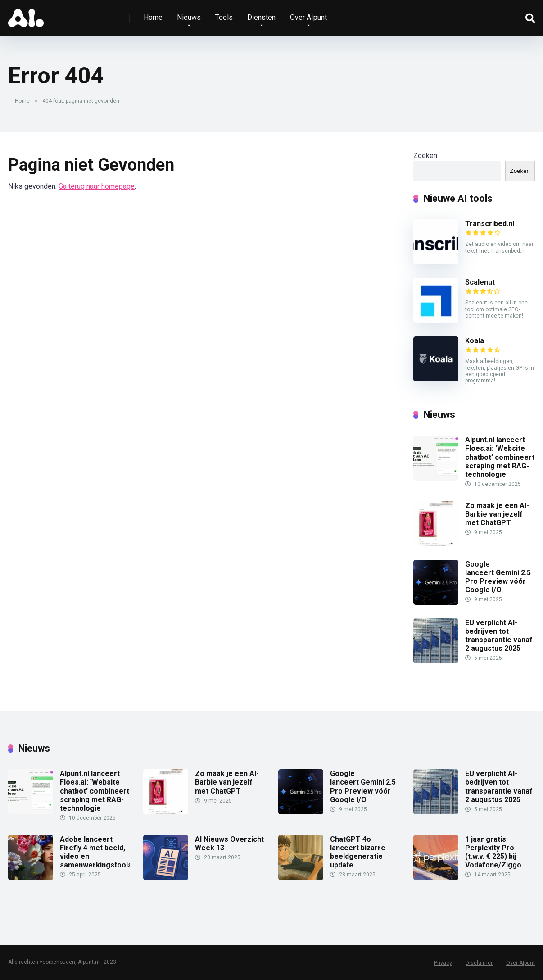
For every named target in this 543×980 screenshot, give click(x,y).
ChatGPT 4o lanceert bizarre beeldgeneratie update (358, 852)
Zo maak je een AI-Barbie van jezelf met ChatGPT (497, 514)
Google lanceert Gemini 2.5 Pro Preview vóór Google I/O (498, 577)
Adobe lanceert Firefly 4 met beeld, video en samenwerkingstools (96, 852)
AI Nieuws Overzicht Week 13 (229, 844)
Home (153, 17)
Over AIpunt (308, 17)
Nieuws (189, 17)
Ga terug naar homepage (97, 186)
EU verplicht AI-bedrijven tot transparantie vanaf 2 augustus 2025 (499, 636)
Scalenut (480, 282)
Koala (475, 341)
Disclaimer (479, 963)
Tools (224, 17)
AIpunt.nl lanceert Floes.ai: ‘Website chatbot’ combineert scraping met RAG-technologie (500, 457)
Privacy (443, 963)
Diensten (261, 17)
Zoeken (425, 156)
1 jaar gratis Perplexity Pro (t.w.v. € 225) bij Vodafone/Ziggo (493, 852)
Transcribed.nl (490, 224)
